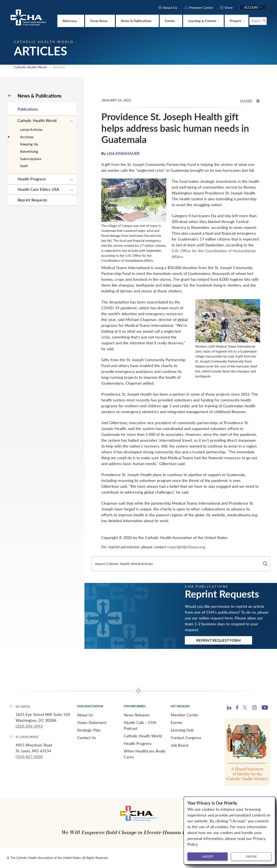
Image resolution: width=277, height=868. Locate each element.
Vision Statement (92, 722)
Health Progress (32, 179)
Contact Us (87, 738)
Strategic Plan (89, 730)
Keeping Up (29, 144)
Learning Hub (182, 730)
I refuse (251, 857)
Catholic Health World (30, 67)
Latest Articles (31, 129)
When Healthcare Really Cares (145, 754)
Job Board (180, 745)
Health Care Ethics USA (38, 189)
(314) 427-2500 (29, 757)
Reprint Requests (32, 200)
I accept (208, 857)
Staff (24, 166)
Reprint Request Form (218, 640)
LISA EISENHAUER (123, 153)
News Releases (137, 715)
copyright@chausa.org (186, 547)
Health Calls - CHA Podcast (140, 725)
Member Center (185, 715)
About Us (85, 715)
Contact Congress (186, 738)
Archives (27, 137)
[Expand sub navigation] (72, 122)
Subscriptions (31, 159)
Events (176, 722)
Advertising (29, 151)
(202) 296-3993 (29, 726)
